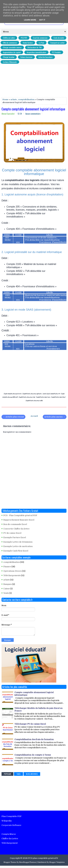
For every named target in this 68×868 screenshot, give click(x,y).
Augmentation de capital (12, 52)
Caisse (7, 589)
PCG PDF (24, 38)
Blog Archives (32, 774)
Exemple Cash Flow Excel (16, 551)
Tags (18, 774)
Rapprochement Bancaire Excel (19, 520)
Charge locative (9, 57)
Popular (7, 774)
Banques (8, 584)
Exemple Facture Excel (15, 537)
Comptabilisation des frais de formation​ (34, 739)
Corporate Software (11, 825)
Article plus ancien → (55, 417)
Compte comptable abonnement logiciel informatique (33, 109)
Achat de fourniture (45, 57)
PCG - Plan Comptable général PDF (20, 515)
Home (5, 99)
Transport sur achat (57, 43)
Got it (42, 20)
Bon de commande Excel (15, 524)
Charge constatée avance (12, 47)
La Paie (41, 43)
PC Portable (56, 52)
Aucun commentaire (33, 114)
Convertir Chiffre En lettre (16, 529)
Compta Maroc (9, 834)
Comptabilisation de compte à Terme (33, 755)
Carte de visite (59, 38)
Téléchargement (10, 843)
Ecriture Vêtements (10, 62)
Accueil (34, 416)
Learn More (30, 20)
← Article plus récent (13, 417)
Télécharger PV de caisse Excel (30, 724)
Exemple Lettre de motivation (18, 546)
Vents (6, 593)
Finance (7, 567)
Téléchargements (12, 575)
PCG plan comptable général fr (43, 858)
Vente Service (28, 43)
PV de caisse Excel (12, 533)
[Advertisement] (35, 81)
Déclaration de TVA (35, 47)
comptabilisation (26, 99)
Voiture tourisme (26, 57)
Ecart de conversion (40, 38)
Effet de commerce (10, 43)
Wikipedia (7, 821)
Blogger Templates (57, 862)
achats (14, 99)
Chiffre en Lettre (9, 38)
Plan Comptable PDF (11, 816)
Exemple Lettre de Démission (18, 542)
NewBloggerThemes (28, 862)
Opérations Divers (12, 571)
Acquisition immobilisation (36, 52)
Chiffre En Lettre (10, 839)
